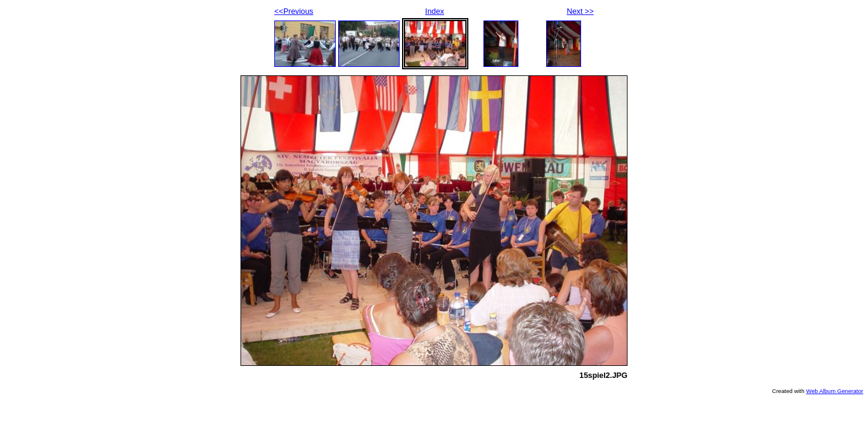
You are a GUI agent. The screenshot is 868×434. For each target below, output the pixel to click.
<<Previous (294, 11)
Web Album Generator (835, 391)
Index (434, 11)
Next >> (580, 11)
